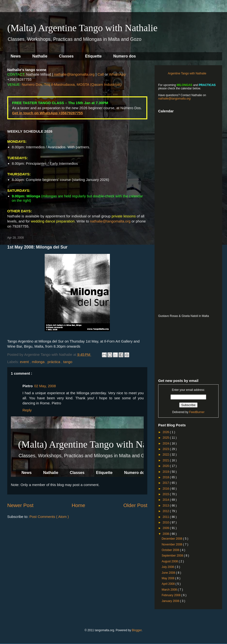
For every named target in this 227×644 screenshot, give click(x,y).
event (25, 362)
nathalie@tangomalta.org (74, 74)
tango (68, 362)
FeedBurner (197, 412)
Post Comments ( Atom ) (49, 517)
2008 (166, 534)
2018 (166, 477)
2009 (166, 528)
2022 (166, 455)
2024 (166, 444)
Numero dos (124, 56)
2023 (166, 449)
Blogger (137, 630)
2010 (166, 522)
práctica (54, 362)
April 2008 (168, 584)
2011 (166, 517)
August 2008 (170, 561)
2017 (166, 483)
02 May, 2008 (45, 386)
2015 (166, 494)
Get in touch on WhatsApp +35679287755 (47, 113)
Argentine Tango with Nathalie (187, 73)
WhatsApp (117, 74)
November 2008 (172, 544)
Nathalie (40, 56)
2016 (166, 489)
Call (101, 74)
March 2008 (170, 590)
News (16, 56)
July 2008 (168, 567)
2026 (166, 432)
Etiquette (93, 56)
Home (78, 505)
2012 (166, 511)
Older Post (135, 505)
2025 (166, 438)
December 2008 (172, 539)
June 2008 (169, 573)
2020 (166, 466)
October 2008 (171, 550)
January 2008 (171, 601)
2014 (166, 500)
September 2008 (173, 556)
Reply (27, 410)
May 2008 (168, 578)
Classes (66, 56)
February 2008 (171, 595)
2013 (166, 506)
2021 (166, 460)
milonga (39, 362)
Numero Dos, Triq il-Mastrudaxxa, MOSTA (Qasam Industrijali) (72, 84)
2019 (166, 472)
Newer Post (20, 505)
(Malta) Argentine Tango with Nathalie (82, 28)
